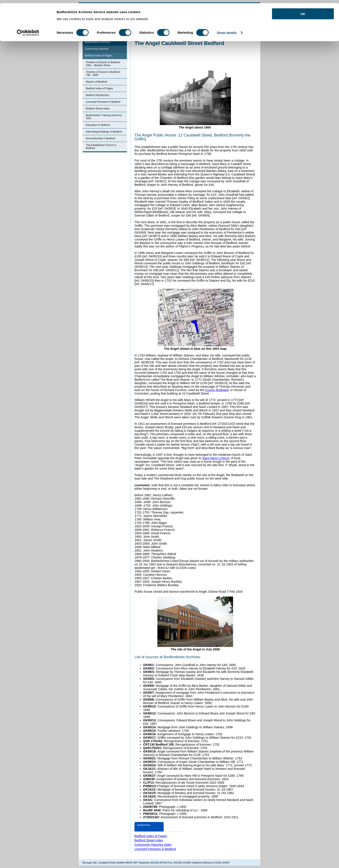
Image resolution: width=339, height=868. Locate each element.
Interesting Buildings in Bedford (104, 132)
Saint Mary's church (216, 458)
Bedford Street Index (98, 109)
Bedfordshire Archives (97, 42)
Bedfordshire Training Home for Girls (104, 117)
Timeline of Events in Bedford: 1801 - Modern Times (103, 64)
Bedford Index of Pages (98, 56)
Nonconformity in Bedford (100, 138)
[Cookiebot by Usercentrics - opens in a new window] (28, 30)
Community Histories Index (153, 845)
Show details (227, 30)
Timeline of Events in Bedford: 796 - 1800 (103, 74)
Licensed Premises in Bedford (103, 102)
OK (303, 11)
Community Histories (97, 49)
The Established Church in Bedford (101, 147)
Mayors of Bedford (96, 82)
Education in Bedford (98, 125)
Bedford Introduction (98, 95)
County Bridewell (217, 390)
